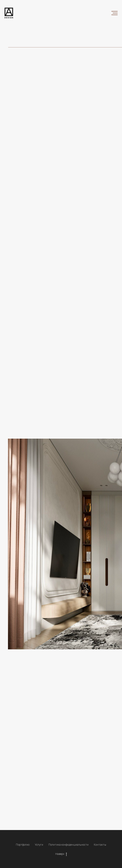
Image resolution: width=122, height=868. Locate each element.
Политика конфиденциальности (68, 845)
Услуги (39, 845)
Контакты (100, 845)
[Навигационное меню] (115, 13)
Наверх (61, 854)
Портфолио (23, 845)
